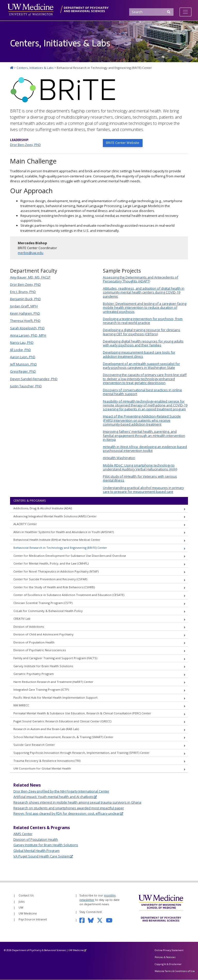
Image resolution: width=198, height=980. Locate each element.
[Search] (151, 12)
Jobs (22, 901)
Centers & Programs (30, 501)
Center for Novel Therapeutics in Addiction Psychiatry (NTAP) (56, 571)
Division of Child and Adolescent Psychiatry (43, 635)
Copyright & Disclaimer (168, 964)
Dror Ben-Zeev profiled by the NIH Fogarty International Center (61, 791)
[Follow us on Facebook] (84, 920)
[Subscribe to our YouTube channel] (111, 920)
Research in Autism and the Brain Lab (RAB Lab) (46, 729)
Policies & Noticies (165, 957)
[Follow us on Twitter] (101, 920)
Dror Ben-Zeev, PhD (25, 145)
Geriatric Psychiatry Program (34, 674)
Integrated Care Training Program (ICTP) (41, 690)
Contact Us (26, 896)
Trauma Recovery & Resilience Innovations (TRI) (47, 761)
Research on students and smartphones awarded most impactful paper (69, 808)
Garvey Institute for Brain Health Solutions (43, 666)
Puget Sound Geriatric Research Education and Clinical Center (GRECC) (62, 721)
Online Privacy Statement (169, 950)
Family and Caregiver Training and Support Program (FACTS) (55, 658)
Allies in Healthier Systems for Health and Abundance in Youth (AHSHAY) (64, 532)
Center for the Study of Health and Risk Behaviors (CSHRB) (54, 587)
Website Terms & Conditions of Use (175, 971)
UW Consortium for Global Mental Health (42, 769)
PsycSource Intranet (33, 920)
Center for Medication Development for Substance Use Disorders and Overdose (70, 556)
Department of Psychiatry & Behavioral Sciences (39, 950)
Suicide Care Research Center (34, 745)
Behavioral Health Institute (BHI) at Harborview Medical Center (57, 540)
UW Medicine (28, 914)
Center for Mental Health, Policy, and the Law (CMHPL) (51, 564)
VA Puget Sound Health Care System (41, 856)
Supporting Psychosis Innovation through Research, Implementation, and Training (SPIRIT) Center (81, 753)
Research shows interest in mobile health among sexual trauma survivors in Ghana (77, 803)
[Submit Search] (169, 12)
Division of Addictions (29, 627)
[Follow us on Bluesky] (92, 920)
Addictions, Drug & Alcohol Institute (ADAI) (43, 508)
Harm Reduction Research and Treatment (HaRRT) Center (53, 682)
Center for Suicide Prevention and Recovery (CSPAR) (50, 579)
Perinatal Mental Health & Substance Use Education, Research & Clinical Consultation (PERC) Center (82, 713)
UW (21, 908)
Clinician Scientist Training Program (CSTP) (43, 603)
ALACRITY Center (25, 524)
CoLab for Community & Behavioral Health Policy (48, 611)
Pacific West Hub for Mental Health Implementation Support (55, 698)
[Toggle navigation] (185, 12)
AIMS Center (23, 834)
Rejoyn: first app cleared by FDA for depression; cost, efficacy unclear (67, 814)
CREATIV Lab (22, 619)
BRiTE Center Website (123, 143)
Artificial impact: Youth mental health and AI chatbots (53, 797)
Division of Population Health (34, 643)
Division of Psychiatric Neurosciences (40, 650)
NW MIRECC (21, 705)
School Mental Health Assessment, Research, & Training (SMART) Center (63, 737)
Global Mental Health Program (36, 851)
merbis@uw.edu (31, 253)
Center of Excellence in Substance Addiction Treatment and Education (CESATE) (69, 595)
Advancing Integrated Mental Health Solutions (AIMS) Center (55, 516)
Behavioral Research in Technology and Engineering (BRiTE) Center (60, 548)
